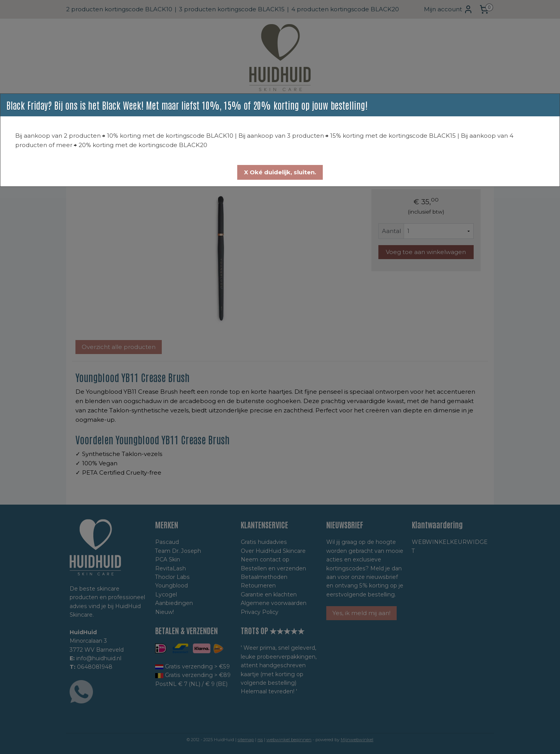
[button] (280, 172)
